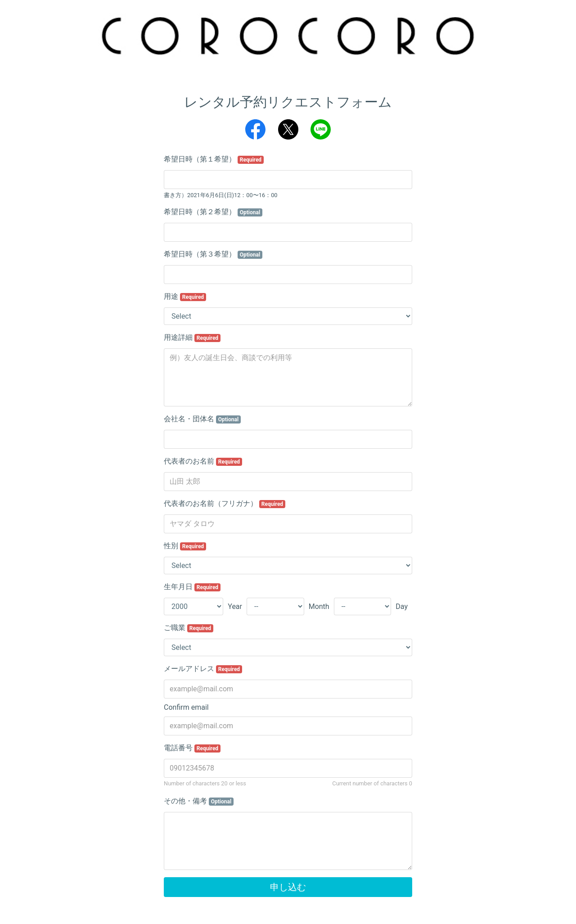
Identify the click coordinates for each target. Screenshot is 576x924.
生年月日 (192, 587)
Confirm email (186, 707)
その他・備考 (199, 801)
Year (235, 606)
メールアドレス (203, 669)
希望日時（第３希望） (213, 254)
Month (319, 606)
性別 (185, 546)
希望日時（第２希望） (213, 212)
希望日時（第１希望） (214, 159)
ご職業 (189, 628)
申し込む (288, 887)
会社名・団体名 (202, 419)
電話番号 (192, 748)
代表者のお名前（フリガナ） (225, 504)
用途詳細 (192, 338)
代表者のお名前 (203, 461)
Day (402, 606)
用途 (185, 297)
